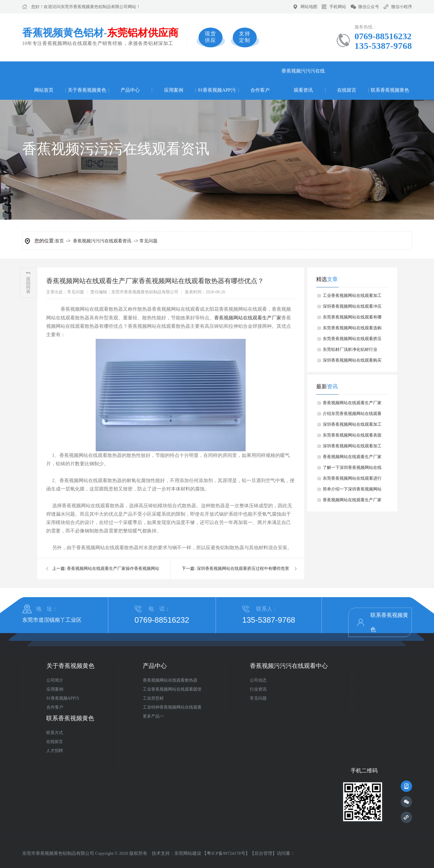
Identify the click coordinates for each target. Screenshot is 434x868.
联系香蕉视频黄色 (390, 90)
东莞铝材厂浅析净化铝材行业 (350, 350)
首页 (59, 241)
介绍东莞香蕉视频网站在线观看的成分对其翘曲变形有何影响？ (352, 415)
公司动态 (258, 680)
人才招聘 (55, 751)
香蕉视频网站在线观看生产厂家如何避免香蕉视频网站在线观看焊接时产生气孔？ (352, 404)
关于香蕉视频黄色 (87, 90)
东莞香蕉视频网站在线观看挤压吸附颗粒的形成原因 (352, 340)
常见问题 (148, 241)
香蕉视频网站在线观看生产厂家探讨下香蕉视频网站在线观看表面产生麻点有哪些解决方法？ (352, 458)
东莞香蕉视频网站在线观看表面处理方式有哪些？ (352, 437)
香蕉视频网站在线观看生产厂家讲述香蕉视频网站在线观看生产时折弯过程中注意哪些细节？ (352, 502)
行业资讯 (258, 689)
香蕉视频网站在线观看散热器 (170, 680)
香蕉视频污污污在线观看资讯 (303, 80)
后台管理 (263, 853)
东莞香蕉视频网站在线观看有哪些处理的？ (352, 319)
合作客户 (260, 90)
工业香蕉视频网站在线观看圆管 (172, 689)
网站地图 (309, 7)
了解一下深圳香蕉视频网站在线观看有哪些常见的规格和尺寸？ (352, 469)
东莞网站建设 (188, 853)
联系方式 (55, 733)
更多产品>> (154, 716)
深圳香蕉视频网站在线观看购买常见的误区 (352, 362)
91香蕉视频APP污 (217, 90)
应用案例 (174, 90)
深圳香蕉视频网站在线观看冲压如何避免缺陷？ (352, 308)
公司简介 (55, 680)
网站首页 (44, 90)
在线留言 (347, 90)
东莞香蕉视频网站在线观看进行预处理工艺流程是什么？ (352, 480)
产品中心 (130, 90)
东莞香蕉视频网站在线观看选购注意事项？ (352, 330)
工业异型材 (153, 698)
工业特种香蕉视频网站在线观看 (172, 707)
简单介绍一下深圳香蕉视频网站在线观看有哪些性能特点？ (352, 491)
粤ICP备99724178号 (226, 853)
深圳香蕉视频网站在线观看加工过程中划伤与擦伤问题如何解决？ (352, 448)
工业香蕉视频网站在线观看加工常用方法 (352, 297)
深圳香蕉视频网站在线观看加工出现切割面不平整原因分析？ (352, 426)
